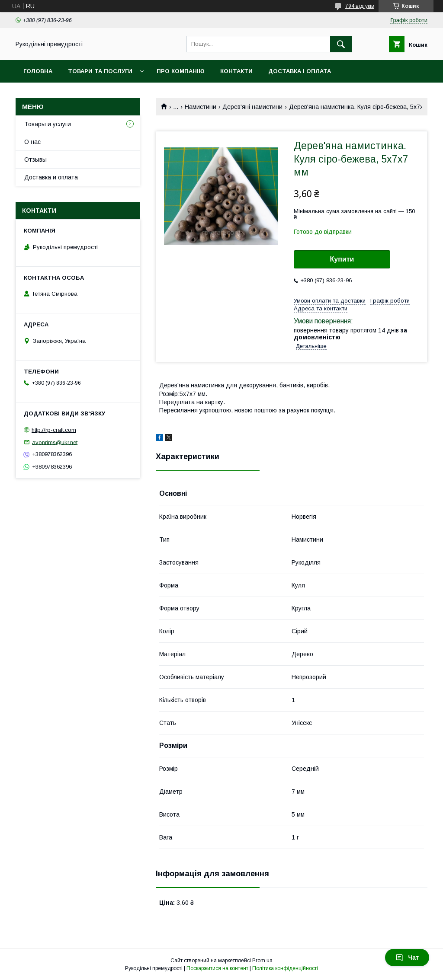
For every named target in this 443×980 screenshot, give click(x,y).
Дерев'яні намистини (252, 107)
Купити (342, 259)
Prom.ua (262, 961)
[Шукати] (341, 44)
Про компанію (181, 71)
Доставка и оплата (51, 177)
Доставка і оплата (300, 71)
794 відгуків (360, 6)
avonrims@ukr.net (55, 442)
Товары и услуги (48, 124)
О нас (32, 142)
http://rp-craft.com (54, 430)
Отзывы (35, 160)
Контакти (236, 71)
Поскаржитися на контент (217, 968)
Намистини (201, 107)
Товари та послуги (100, 71)
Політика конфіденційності (285, 968)
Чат (407, 958)
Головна (38, 71)
